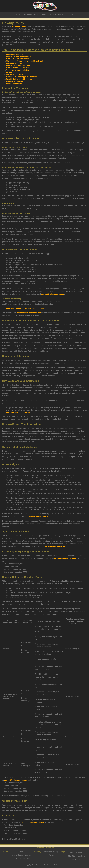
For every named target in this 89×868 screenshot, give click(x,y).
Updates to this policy (15, 81)
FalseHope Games (31, 15)
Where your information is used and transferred (25, 61)
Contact (71, 15)
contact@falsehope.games (53, 294)
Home (18, 15)
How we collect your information (19, 56)
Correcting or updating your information (22, 77)
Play (44, 15)
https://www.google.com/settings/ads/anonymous (25, 309)
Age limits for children (15, 75)
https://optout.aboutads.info (29, 313)
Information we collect (15, 54)
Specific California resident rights (19, 79)
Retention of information (16, 63)
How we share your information (18, 65)
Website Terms (77, 859)
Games (51, 855)
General (21, 852)
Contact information (14, 83)
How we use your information (18, 59)
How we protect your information (19, 68)
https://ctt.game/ (19, 26)
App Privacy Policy (57, 15)
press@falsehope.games (21, 858)
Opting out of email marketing (18, 70)
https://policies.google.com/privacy (20, 412)
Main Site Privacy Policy (77, 856)
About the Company (51, 852)
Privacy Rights (12, 72)
